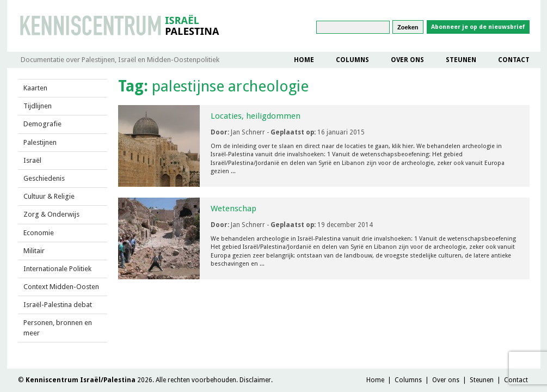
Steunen (461, 60)
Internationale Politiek (57, 269)
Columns (352, 60)
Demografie (42, 124)
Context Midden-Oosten (61, 287)
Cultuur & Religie (49, 196)
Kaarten (35, 88)
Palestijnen (40, 142)
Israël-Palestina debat (58, 305)
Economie (39, 233)
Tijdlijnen (38, 106)
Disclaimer (255, 380)
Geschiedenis (44, 178)
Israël (32, 160)
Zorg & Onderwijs (51, 214)
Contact (514, 60)
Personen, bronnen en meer (58, 327)
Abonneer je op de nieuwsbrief (478, 27)
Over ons (407, 60)
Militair (34, 251)
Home (304, 60)
